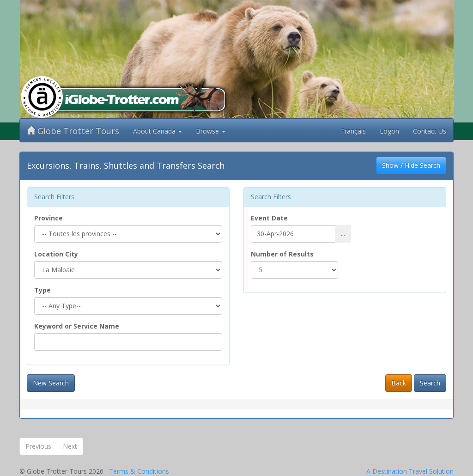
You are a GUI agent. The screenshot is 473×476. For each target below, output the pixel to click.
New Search (51, 383)
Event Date (269, 218)
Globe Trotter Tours (73, 131)
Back (399, 383)
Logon (389, 131)
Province (49, 218)
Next (70, 446)
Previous (38, 446)
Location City (56, 254)
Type (42, 290)
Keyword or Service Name (77, 326)
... (343, 234)
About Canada (158, 131)
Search (430, 383)
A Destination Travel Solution (410, 471)
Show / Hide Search (411, 165)
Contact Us (430, 131)
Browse (211, 131)
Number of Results (282, 254)
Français (353, 131)
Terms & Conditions (139, 471)
